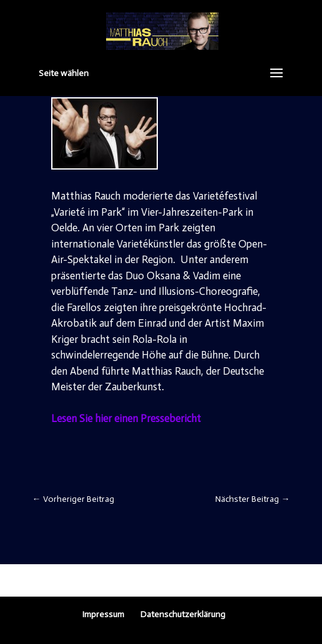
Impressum (103, 614)
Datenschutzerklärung (183, 614)
